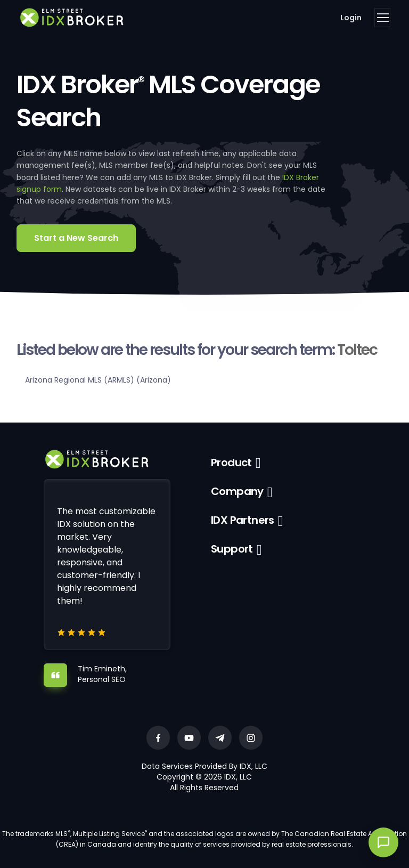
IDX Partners (243, 520)
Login (351, 18)
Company (237, 491)
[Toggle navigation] (382, 18)
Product (231, 463)
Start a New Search (76, 238)
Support (232, 549)
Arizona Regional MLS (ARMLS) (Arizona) (98, 380)
